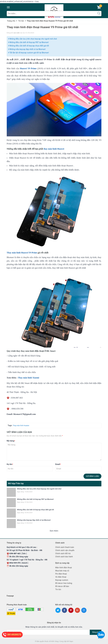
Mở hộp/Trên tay (16, 483)
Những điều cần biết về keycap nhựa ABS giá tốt (29, 46)
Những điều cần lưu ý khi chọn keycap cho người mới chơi (33, 39)
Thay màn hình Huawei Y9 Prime (22, 253)
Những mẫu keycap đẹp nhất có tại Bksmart (27, 49)
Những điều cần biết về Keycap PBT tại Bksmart (28, 42)
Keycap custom (62, 580)
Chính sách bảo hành (64, 557)
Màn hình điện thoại (64, 568)
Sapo (71, 641)
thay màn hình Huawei (54, 149)
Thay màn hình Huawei (21, 426)
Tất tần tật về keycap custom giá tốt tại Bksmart (29, 53)
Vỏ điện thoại (61, 577)
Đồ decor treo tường (64, 583)
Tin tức (58, 589)
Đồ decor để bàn (62, 586)
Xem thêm (54, 531)
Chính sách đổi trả (63, 553)
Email (58, 464)
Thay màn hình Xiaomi (29, 378)
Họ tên (10, 464)
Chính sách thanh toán (65, 547)
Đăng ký (96, 632)
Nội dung (11, 441)
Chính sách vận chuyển (65, 550)
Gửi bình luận (92, 476)
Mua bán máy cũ (62, 571)
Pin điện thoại (61, 574)
